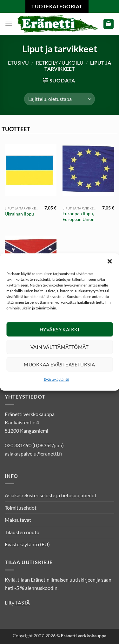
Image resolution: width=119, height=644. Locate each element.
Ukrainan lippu (19, 214)
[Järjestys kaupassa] (60, 99)
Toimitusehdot (21, 508)
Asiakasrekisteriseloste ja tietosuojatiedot (51, 495)
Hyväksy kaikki (60, 333)
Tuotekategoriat (57, 6)
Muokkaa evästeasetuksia (59, 368)
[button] (109, 265)
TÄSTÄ (23, 602)
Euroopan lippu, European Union (79, 216)
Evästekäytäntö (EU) (27, 544)
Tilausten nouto (22, 532)
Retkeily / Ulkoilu (60, 63)
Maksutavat (18, 520)
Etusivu (18, 63)
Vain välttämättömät (60, 351)
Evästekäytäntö (56, 383)
